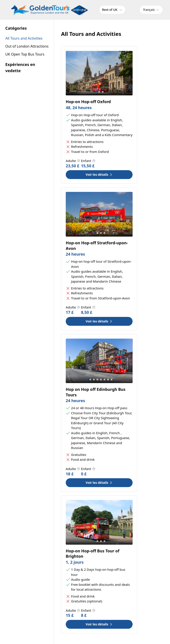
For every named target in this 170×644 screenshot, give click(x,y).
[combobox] (151, 10)
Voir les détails (99, 174)
